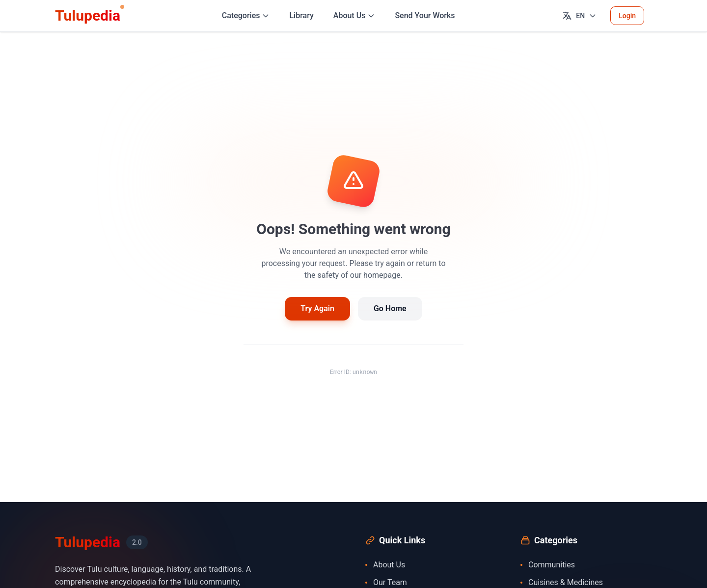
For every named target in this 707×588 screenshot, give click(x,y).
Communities (548, 565)
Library (301, 15)
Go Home (390, 308)
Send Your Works (425, 15)
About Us (385, 565)
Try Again (317, 308)
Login (627, 16)
